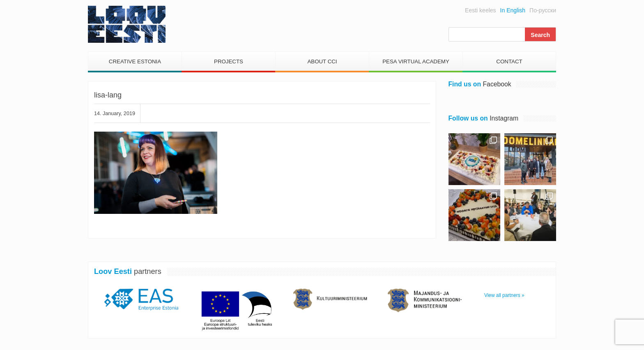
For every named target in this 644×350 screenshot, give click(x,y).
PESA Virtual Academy (416, 61)
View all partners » (504, 295)
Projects (229, 61)
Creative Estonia (135, 61)
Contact (509, 61)
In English (513, 10)
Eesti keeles (480, 10)
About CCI (322, 61)
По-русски (543, 10)
